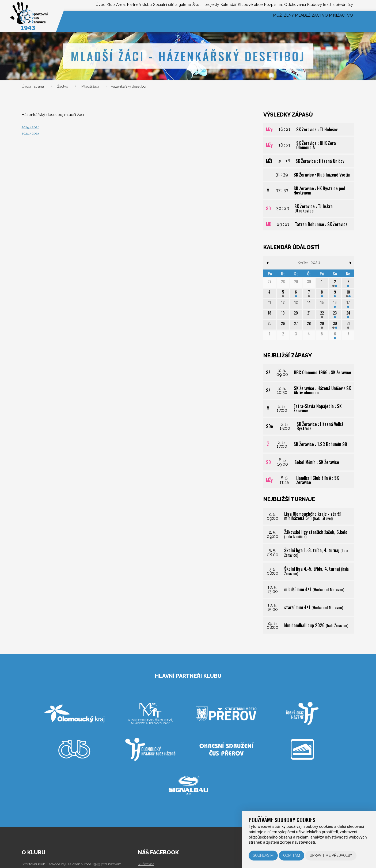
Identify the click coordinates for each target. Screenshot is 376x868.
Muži (250, 21)
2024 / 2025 (33, 133)
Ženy (266, 21)
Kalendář (204, 5)
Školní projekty (176, 5)
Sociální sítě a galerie (136, 5)
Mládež (286, 21)
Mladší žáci (90, 86)
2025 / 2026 (33, 127)
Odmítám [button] (292, 855)
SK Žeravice (148, 864)
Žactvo (310, 21)
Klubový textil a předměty (327, 5)
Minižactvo (338, 21)
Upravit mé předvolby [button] (331, 855)
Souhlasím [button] (263, 855)
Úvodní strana (33, 86)
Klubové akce (231, 5)
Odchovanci (285, 5)
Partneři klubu (96, 5)
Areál (73, 5)
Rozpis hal (259, 5)
